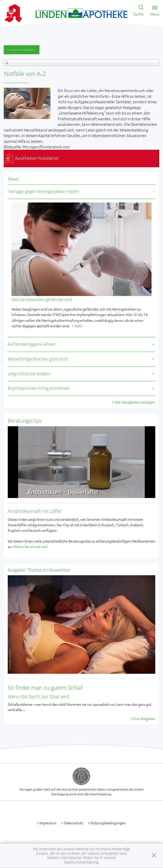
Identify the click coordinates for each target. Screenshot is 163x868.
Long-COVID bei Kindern (29, 374)
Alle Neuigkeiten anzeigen (135, 402)
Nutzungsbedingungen (108, 823)
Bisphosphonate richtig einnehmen (39, 388)
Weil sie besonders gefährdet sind (42, 299)
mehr (78, 326)
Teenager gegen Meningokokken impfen (43, 191)
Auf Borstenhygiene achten (31, 344)
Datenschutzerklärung (81, 862)
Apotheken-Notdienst (31, 158)
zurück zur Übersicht (22, 50)
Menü (155, 11)
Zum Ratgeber (144, 718)
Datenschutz (74, 823)
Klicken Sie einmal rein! (31, 546)
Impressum (48, 823)
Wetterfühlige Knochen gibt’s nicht (38, 359)
